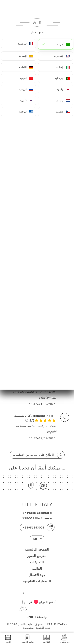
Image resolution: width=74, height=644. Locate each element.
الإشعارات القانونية (37, 581)
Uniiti (31, 617)
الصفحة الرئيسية (37, 549)
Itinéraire (64, 638)
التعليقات (37, 562)
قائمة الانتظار (27, 638)
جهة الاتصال (37, 575)
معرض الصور (37, 556)
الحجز (8, 638)
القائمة (37, 568)
